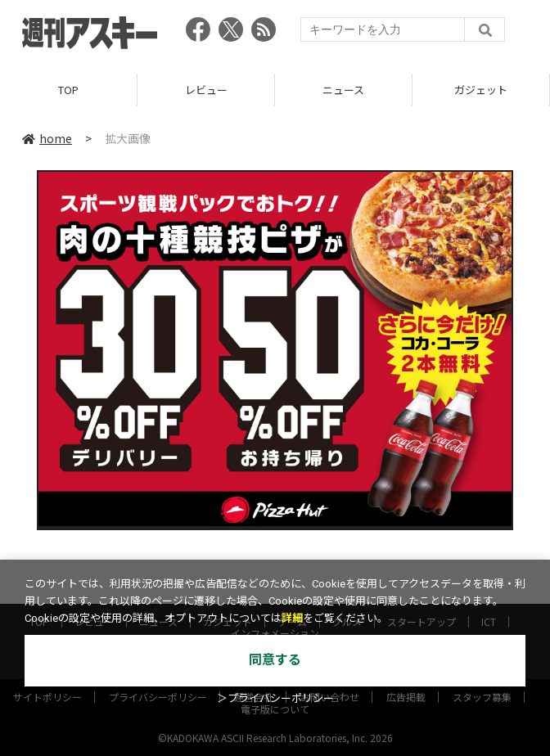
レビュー (206, 90)
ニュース (343, 90)
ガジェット (481, 90)
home (47, 138)
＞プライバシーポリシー (275, 698)
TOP (68, 90)
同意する (275, 660)
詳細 (292, 618)
